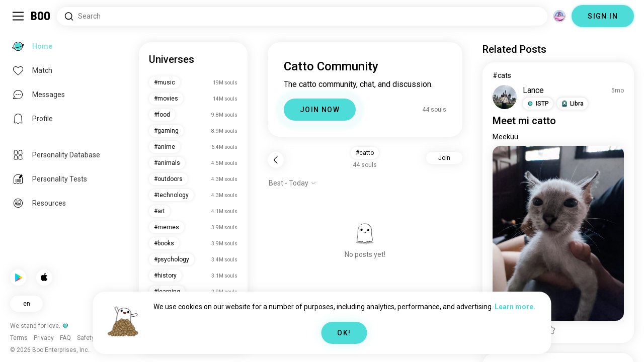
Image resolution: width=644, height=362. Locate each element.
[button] (538, 104)
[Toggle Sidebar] (18, 16)
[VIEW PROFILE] (505, 97)
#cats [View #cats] (502, 75)
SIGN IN (603, 16)
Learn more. (515, 307)
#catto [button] (365, 153)
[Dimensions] (559, 16)
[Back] (276, 160)
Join (444, 158)
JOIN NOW (320, 110)
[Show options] (293, 183)
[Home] (41, 16)
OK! (344, 333)
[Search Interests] (302, 16)
